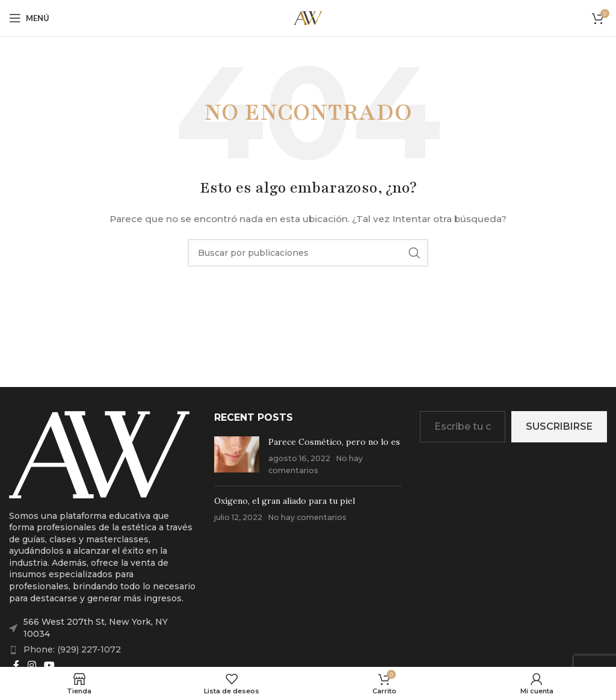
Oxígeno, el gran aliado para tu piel (285, 501)
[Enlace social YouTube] (49, 665)
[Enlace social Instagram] (32, 665)
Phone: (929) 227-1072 (72, 649)
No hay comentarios (307, 517)
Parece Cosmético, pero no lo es (334, 442)
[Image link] (99, 454)
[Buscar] (308, 253)
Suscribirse (559, 426)
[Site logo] (308, 17)
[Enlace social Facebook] (16, 665)
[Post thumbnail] (237, 457)
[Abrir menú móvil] (29, 18)
